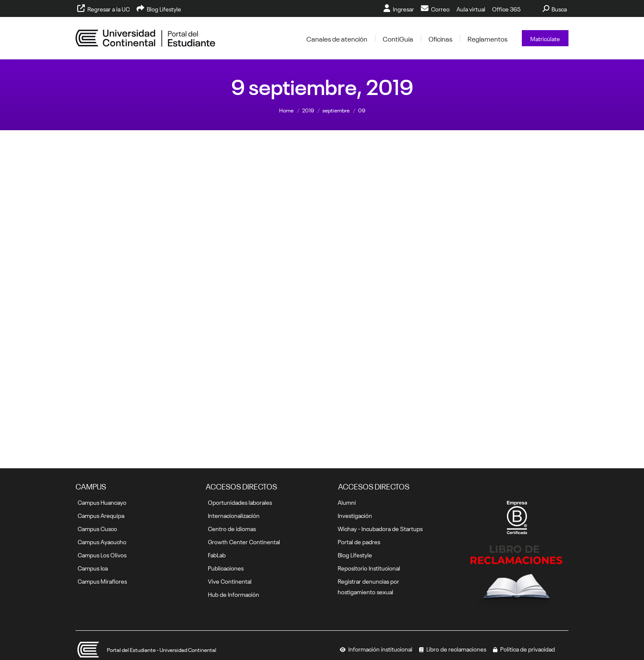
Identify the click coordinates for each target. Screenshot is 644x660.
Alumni (347, 502)
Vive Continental (230, 581)
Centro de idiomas (232, 528)
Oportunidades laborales (240, 502)
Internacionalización (234, 515)
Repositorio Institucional (369, 568)
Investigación (355, 515)
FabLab (217, 554)
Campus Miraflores (102, 581)
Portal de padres (359, 541)
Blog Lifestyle (355, 554)
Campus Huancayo (102, 502)
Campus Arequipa (101, 515)
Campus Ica (93, 568)
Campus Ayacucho (102, 541)
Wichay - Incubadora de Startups (380, 528)
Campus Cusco (97, 528)
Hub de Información (234, 594)
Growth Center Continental (244, 541)
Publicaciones (226, 568)
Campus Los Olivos (102, 554)
